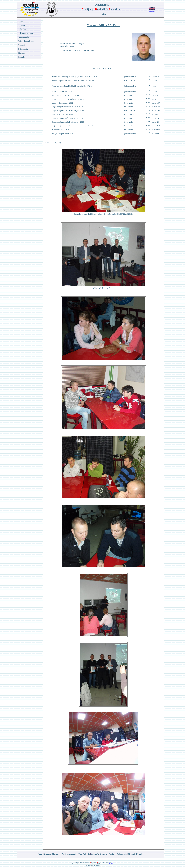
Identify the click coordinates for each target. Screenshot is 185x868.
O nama (47, 854)
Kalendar (56, 854)
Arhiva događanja (26, 33)
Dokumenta (122, 854)
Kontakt (140, 854)
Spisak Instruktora (26, 41)
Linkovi (131, 854)
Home (40, 854)
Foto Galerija (84, 854)
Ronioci (21, 45)
